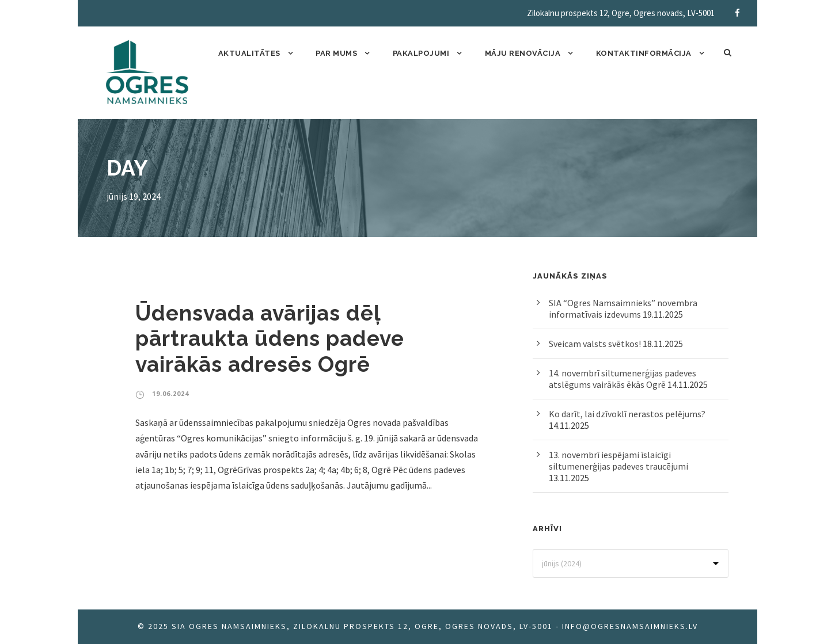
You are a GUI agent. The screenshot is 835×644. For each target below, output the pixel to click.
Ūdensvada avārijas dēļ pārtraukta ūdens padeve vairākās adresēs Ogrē (270, 339)
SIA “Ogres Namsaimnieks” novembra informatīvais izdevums (623, 308)
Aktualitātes (249, 53)
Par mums (336, 53)
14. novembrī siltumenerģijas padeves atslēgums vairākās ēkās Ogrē (623, 379)
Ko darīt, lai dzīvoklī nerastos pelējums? (627, 414)
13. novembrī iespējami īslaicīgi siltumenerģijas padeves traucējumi (618, 460)
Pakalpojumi (421, 53)
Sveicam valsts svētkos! (595, 344)
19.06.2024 (170, 393)
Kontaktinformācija (644, 53)
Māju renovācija (523, 53)
